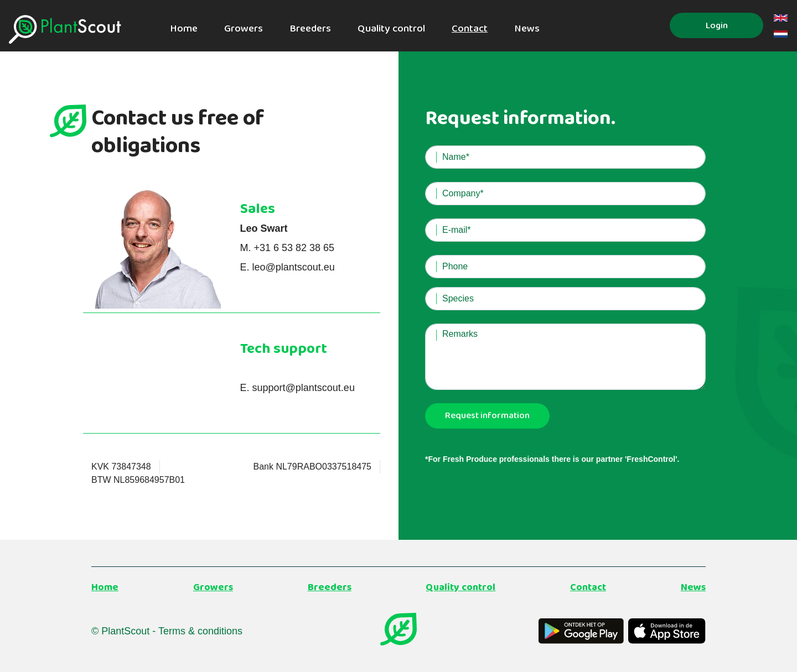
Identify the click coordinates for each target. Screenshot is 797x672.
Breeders (310, 29)
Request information (487, 416)
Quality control (391, 29)
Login (717, 26)
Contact (470, 29)
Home (184, 29)
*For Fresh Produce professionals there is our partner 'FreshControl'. (552, 459)
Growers (244, 29)
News (527, 29)
